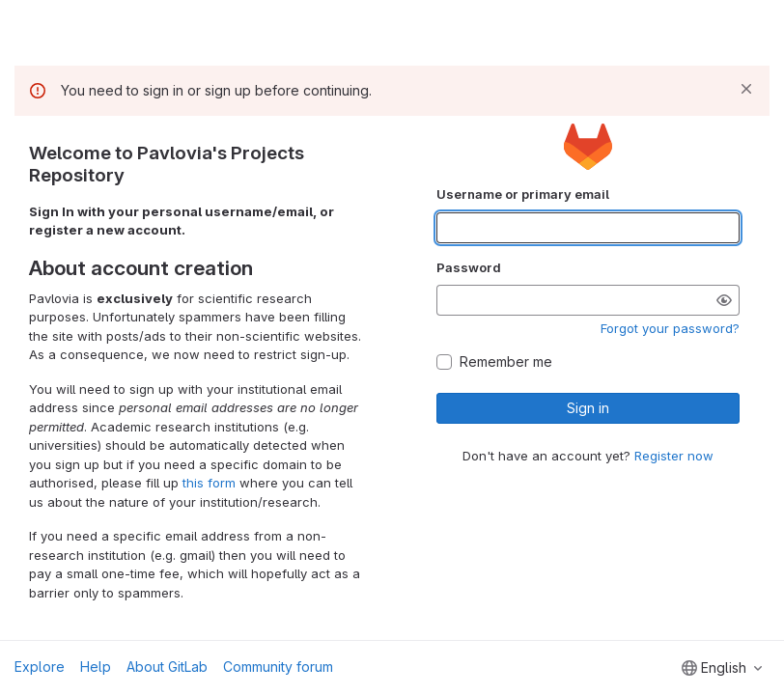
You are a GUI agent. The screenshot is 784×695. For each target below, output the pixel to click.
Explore (40, 667)
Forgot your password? (670, 328)
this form (209, 483)
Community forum (278, 667)
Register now (674, 456)
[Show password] (724, 300)
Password (469, 267)
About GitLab (167, 667)
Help (96, 667)
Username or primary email (523, 194)
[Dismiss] (746, 89)
